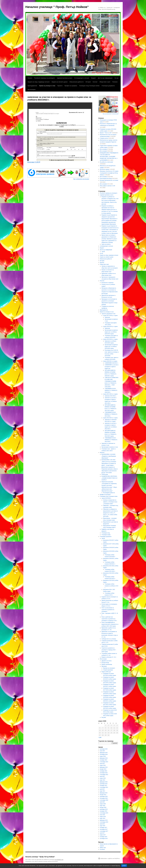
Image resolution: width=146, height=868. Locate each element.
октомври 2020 (104, 798)
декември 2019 (104, 809)
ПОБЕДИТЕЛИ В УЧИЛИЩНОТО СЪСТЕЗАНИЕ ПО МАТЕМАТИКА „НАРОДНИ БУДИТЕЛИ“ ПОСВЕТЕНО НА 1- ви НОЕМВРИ (109, 157)
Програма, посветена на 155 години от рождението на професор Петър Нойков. (109, 173)
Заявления (107, 317)
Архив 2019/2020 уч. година (110, 339)
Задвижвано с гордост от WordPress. (110, 858)
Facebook (102, 849)
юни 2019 (102, 815)
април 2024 (103, 756)
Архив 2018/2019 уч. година (110, 326)
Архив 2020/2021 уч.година (110, 361)
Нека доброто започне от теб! (108, 186)
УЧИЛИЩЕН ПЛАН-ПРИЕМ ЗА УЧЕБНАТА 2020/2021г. (111, 390)
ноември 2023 (104, 760)
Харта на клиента (106, 244)
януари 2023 (103, 769)
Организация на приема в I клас (110, 447)
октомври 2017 (104, 829)
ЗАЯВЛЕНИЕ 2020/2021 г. (111, 363)
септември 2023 (104, 762)
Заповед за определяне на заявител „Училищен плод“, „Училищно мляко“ (110, 502)
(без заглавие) (104, 149)
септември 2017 (104, 831)
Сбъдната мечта (104, 138)
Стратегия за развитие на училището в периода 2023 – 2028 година (109, 650)
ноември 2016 (104, 837)
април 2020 (103, 804)
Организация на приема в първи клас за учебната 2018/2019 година (111, 332)
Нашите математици (107, 664)
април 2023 (103, 765)
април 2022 (103, 778)
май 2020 (102, 802)
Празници (104, 666)
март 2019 (103, 818)
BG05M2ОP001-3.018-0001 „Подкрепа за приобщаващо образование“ (109, 456)
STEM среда (105, 474)
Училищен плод (106, 533)
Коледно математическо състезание (109, 180)
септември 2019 (104, 813)
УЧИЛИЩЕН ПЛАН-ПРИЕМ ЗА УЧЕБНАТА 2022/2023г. (111, 440)
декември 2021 (104, 784)
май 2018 (102, 824)
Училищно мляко (106, 535)
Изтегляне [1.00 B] (34, 162)
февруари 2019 (104, 820)
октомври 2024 (104, 754)
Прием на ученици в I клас (47, 86)
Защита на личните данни (60, 82)
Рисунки (104, 717)
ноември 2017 (104, 828)
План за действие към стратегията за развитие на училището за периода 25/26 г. (109, 619)
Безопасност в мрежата (107, 283)
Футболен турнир (104, 169)
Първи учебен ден (106, 672)
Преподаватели (32, 86)
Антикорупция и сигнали (82, 78)
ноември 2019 (104, 811)
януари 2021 (103, 795)
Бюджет (94, 78)
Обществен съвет (105, 82)
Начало (30, 78)
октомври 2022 (104, 773)
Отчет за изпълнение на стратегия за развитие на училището (108, 610)
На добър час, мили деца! (107, 162)
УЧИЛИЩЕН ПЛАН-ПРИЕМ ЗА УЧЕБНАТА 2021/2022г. (111, 414)
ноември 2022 (104, 771)
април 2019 (103, 817)
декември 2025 (104, 749)
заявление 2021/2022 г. (110, 396)
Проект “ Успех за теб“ (106, 133)
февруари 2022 (104, 782)
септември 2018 (104, 822)
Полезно (115, 82)
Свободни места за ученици (109, 639)
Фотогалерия (32, 90)
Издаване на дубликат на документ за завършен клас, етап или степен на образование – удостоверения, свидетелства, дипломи (110, 200)
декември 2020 (104, 796)
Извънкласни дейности (76, 82)
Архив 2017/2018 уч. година (110, 315)
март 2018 (103, 826)
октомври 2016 (104, 838)
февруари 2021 (104, 793)
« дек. (100, 737)
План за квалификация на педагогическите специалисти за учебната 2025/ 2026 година (110, 624)
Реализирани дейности (109, 493)
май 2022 (102, 776)
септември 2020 (104, 800)
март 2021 (103, 791)
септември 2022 (104, 775)
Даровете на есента (106, 661)
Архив (103, 252)
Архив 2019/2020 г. (106, 498)
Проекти (60, 86)
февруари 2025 (104, 753)
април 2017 (103, 835)
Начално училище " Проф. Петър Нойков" (57, 7)
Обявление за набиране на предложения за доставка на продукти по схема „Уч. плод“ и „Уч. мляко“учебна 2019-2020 (110, 513)
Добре (124, 866)
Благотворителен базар (106, 178)
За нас (116, 78)
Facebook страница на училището (45, 78)
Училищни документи (108, 86)
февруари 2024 (104, 758)
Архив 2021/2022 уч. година (110, 394)
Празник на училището (109, 668)
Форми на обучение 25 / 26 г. (109, 657)
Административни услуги (65, 78)
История (88, 82)
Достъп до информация (105, 78)
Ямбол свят (103, 848)
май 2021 (102, 789)
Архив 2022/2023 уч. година (110, 418)
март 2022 (103, 780)
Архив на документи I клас (108, 314)
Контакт (95, 82)
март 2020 (103, 806)
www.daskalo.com (59, 860)
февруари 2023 (104, 767)
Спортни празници (108, 670)
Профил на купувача (71, 86)
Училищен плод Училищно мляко (89, 86)
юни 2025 (102, 751)
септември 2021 (104, 787)
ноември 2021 (104, 785)
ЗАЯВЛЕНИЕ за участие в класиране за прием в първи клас (111, 367)
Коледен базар (105, 663)
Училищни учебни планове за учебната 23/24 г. (111, 586)
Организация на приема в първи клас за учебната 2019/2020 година (111, 347)
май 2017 (102, 833)
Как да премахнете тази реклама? (81, 179)
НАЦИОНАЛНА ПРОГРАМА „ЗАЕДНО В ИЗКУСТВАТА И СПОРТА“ (109, 478)
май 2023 (102, 764)
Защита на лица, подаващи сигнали (39, 82)
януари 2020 (103, 807)
